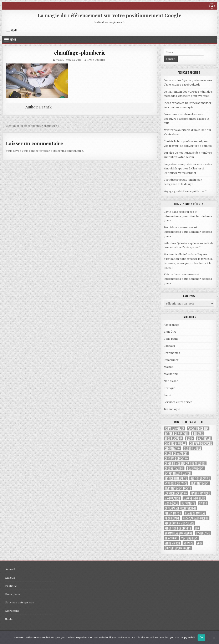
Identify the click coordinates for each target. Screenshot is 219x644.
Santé (167, 395)
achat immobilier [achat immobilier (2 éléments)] (174, 428)
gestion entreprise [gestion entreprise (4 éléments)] (176, 478)
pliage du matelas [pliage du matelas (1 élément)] (195, 513)
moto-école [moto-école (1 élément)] (171, 503)
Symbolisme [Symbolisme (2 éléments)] (203, 533)
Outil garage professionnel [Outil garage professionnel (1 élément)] (180, 508)
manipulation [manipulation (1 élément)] (172, 498)
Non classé (171, 381)
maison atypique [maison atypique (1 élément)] (200, 493)
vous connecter (32, 151)
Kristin (168, 274)
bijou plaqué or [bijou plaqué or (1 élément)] (174, 438)
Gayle (167, 212)
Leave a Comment (96, 60)
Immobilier (171, 360)
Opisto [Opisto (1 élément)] (203, 503)
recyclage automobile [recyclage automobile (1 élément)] (196, 518)
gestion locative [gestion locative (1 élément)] (200, 478)
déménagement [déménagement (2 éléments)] (195, 468)
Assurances (171, 325)
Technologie (172, 409)
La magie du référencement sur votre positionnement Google (109, 15)
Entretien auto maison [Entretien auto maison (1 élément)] (178, 473)
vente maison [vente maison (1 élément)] (172, 543)
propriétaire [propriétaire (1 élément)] (172, 518)
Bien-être (170, 332)
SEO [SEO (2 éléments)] (197, 528)
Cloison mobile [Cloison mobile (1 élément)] (193, 448)
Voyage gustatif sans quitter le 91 (186, 191)
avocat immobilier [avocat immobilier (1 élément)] (198, 428)
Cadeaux (169, 346)
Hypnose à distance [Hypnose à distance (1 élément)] (176, 483)
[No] (214, 638)
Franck (60, 60)
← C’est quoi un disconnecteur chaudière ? (31, 126)
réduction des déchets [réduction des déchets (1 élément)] (178, 528)
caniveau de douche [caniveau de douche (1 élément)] (201, 443)
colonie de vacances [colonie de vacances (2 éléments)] (176, 453)
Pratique (169, 388)
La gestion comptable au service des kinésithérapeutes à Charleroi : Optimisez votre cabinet (188, 168)
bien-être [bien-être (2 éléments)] (197, 433)
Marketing (171, 374)
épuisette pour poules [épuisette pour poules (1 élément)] (178, 548)
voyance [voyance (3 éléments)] (188, 543)
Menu (14, 30)
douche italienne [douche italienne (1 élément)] (174, 468)
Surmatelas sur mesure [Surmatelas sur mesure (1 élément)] (178, 533)
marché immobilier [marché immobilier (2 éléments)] (194, 498)
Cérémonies (172, 353)
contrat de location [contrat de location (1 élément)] (176, 458)
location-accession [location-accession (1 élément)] (176, 493)
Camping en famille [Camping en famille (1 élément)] (175, 443)
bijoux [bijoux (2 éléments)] (190, 438)
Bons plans (171, 339)
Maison (169, 367)
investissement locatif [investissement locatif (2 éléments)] (178, 488)
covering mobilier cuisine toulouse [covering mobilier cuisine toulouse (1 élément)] (185, 463)
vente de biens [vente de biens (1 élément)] (189, 538)
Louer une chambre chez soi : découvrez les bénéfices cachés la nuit (186, 119)
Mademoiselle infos (177, 254)
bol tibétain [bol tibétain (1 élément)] (204, 438)
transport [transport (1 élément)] (171, 538)
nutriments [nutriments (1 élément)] (188, 503)
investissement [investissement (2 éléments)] (200, 483)
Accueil (10, 569)
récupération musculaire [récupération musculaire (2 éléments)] (179, 523)
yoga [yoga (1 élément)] (200, 543)
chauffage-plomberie (80, 53)
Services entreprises (178, 402)
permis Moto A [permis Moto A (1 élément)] (173, 513)
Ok (201, 637)
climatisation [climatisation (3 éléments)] (172, 448)
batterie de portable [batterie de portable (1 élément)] (177, 433)
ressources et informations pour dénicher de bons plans (188, 216)
